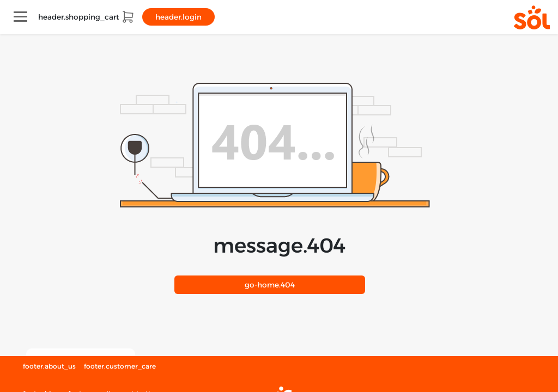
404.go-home (270, 285)
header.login (178, 17)
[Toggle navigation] (20, 17)
